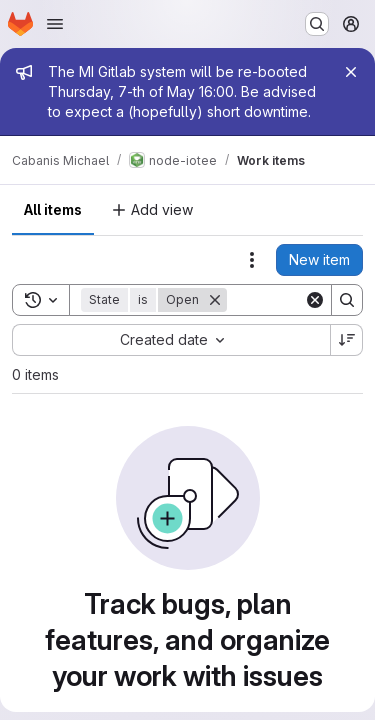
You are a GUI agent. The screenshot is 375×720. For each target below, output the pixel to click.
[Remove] (215, 300)
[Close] (351, 72)
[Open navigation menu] (55, 24)
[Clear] (315, 300)
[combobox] (171, 340)
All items (53, 209)
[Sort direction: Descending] (347, 340)
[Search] (347, 300)
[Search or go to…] (317, 24)
